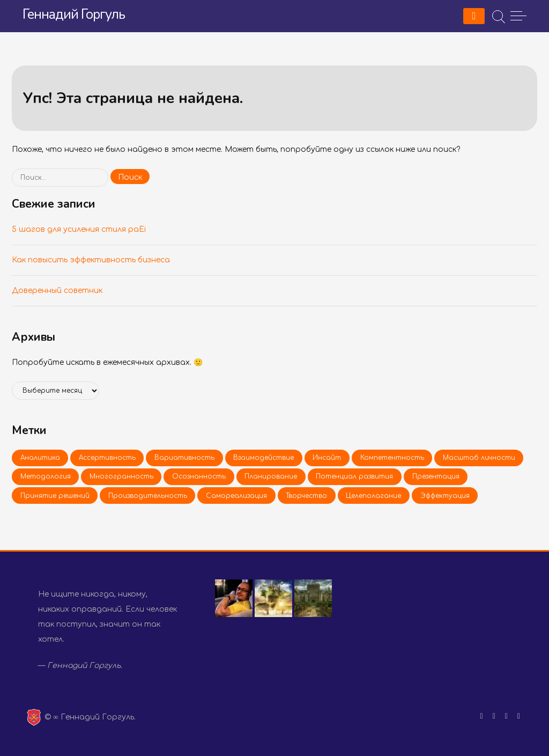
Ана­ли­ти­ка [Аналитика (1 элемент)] (40, 458)
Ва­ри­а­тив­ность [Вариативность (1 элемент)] (184, 458)
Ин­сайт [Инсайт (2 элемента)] (327, 458)
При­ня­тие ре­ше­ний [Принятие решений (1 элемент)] (55, 496)
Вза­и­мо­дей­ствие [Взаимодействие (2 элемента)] (264, 458)
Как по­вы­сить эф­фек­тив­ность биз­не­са (91, 260)
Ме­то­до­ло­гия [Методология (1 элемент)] (46, 476)
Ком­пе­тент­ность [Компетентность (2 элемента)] (392, 458)
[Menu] (474, 16)
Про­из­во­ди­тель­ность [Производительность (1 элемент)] (148, 496)
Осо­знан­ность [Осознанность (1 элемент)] (199, 476)
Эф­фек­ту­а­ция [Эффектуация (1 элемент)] (445, 496)
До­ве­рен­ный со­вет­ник (57, 291)
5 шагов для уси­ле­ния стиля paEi (79, 229)
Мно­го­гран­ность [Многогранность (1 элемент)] (121, 476)
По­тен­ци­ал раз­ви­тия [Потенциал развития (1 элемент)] (354, 476)
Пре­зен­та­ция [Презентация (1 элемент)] (436, 476)
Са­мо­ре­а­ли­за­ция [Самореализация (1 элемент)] (236, 496)
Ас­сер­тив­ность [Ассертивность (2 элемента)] (107, 458)
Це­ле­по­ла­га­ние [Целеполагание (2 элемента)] (373, 496)
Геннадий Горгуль (74, 14)
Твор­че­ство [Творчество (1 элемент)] (306, 496)
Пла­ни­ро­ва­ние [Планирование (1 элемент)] (271, 476)
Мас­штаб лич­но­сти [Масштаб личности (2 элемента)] (479, 458)
